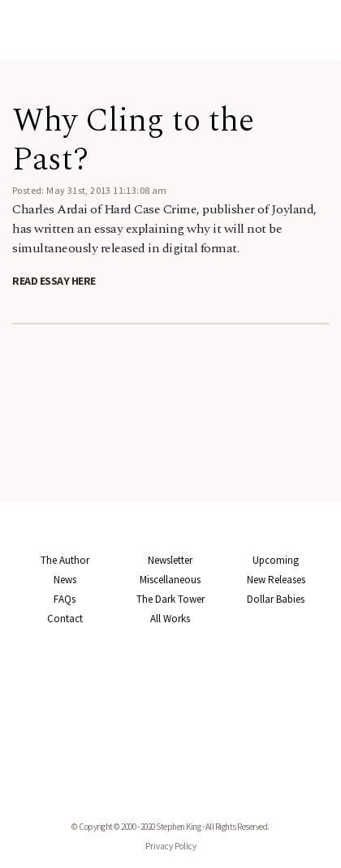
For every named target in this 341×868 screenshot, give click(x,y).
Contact (65, 619)
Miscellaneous (170, 580)
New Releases (276, 580)
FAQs (65, 599)
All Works (170, 619)
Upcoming (276, 560)
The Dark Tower (170, 599)
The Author (65, 560)
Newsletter (170, 560)
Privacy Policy (171, 846)
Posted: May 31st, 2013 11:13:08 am (90, 190)
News (65, 580)
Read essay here (54, 281)
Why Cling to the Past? (133, 141)
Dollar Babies (276, 599)
